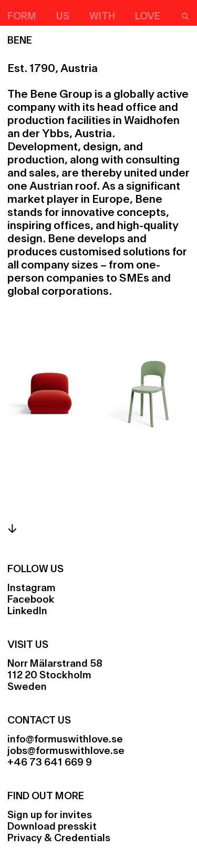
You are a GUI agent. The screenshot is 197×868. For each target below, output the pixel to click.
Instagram (32, 588)
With (102, 17)
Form (22, 17)
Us (63, 17)
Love (148, 17)
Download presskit (52, 827)
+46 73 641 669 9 (50, 763)
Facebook (31, 600)
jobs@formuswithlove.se (66, 751)
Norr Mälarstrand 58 (55, 664)
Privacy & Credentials (59, 839)
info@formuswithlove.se (65, 740)
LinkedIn (27, 612)
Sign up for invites (50, 815)
